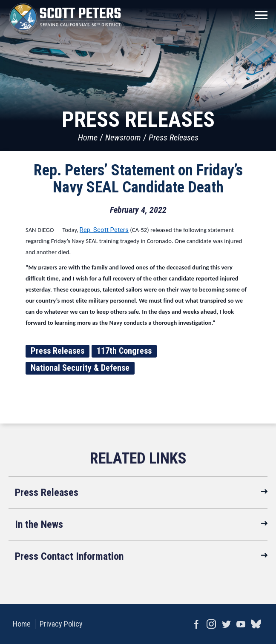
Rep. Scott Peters (104, 230)
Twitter (226, 624)
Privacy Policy (61, 624)
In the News (39, 524)
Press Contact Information (69, 556)
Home (88, 137)
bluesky (256, 624)
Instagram (211, 624)
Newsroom (123, 137)
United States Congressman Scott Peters (65, 17)
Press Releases (174, 137)
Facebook (196, 624)
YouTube (241, 624)
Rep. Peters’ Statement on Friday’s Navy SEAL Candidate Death (138, 179)
